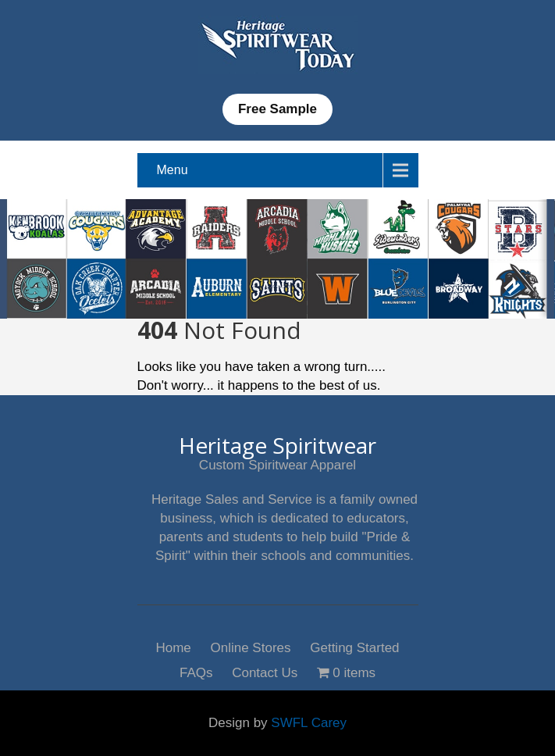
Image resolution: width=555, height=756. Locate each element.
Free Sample (277, 109)
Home (173, 646)
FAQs (196, 671)
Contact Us (265, 671)
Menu (173, 170)
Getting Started (354, 646)
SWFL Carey (309, 723)
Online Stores (251, 646)
